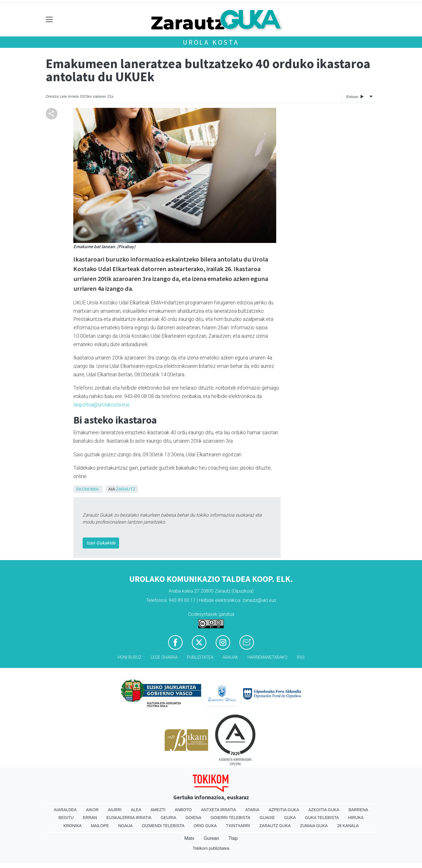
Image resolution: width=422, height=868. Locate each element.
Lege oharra (164, 657)
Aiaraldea (65, 810)
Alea (136, 810)
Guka (290, 818)
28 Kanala (348, 826)
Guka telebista (322, 818)
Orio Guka (205, 826)
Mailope (100, 826)
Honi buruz (130, 657)
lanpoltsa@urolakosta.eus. (103, 405)
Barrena (358, 810)
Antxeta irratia (219, 810)
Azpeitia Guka (284, 810)
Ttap (233, 838)
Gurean (211, 838)
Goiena (193, 818)
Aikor (92, 810)
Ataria (252, 810)
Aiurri (115, 810)
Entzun (355, 96)
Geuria (168, 818)
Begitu (66, 818)
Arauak (230, 657)
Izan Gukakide (101, 543)
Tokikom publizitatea (211, 848)
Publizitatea (200, 657)
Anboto (183, 810)
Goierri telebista (230, 818)
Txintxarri (238, 826)
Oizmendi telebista (163, 826)
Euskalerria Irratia (129, 818)
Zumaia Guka (314, 826)
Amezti (158, 810)
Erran (90, 818)
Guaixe (267, 818)
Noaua (125, 826)
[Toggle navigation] (49, 20)
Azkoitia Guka (324, 810)
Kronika (73, 826)
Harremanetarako (268, 657)
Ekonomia (87, 489)
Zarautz (125, 489)
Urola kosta (211, 42)
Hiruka (356, 818)
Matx (189, 838)
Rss (301, 657)
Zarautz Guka (275, 826)
